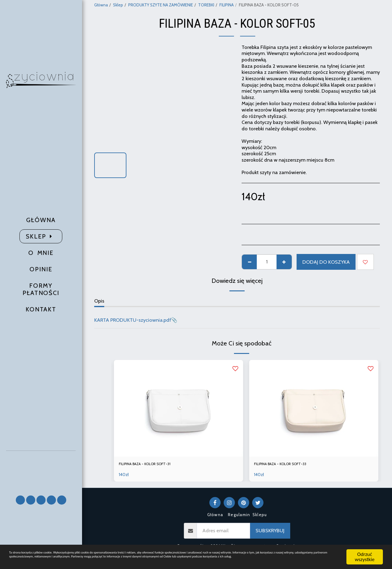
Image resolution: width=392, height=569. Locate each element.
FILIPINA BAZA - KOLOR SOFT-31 (155, 465)
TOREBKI (206, 5)
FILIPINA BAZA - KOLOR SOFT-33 (291, 465)
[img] (179, 408)
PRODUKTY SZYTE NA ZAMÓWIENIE (161, 5)
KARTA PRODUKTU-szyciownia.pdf (133, 320)
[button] (41, 470)
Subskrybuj (270, 533)
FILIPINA (227, 5)
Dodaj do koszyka (326, 262)
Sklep (118, 5)
